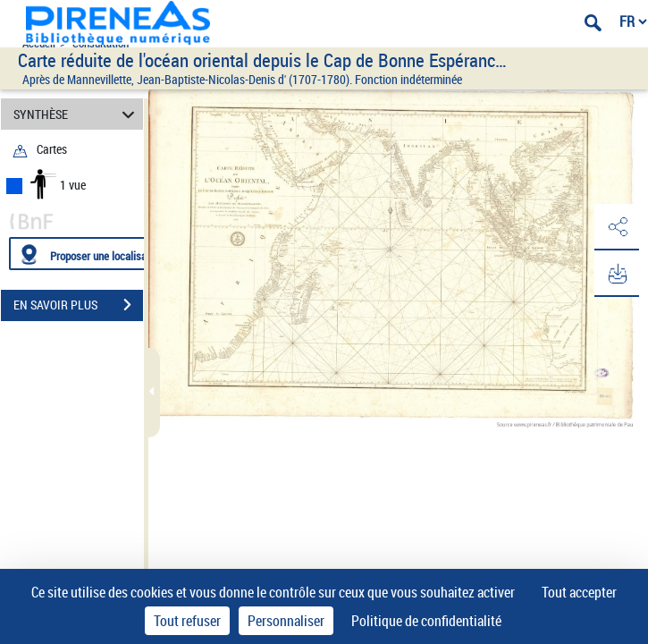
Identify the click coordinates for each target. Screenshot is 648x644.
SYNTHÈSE (77, 114)
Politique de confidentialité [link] (426, 621)
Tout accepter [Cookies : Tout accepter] (579, 592)
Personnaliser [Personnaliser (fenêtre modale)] (286, 621)
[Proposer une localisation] (94, 254)
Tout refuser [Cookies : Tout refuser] (187, 621)
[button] (617, 227)
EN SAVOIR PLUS (78, 305)
